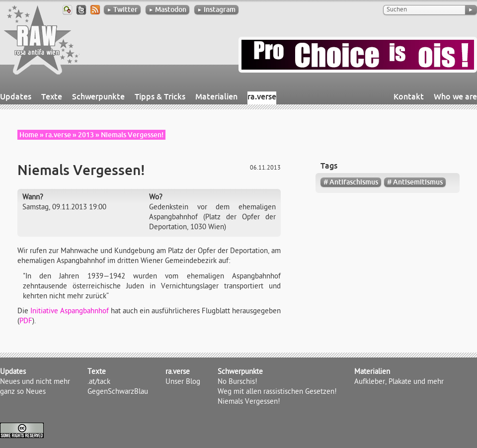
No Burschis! (238, 382)
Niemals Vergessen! (249, 402)
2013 (86, 135)
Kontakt (409, 96)
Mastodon (167, 9)
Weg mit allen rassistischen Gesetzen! (277, 392)
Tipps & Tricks (160, 96)
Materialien (216, 96)
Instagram (216, 9)
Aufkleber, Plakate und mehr (399, 382)
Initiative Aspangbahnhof (70, 312)
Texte (52, 96)
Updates (16, 96)
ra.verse (262, 96)
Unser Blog (183, 382)
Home (29, 135)
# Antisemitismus (415, 182)
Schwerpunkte (98, 96)
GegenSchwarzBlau (118, 392)
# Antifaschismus (351, 182)
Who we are (455, 96)
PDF (26, 322)
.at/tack (99, 382)
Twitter (122, 9)
